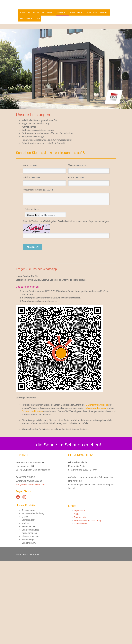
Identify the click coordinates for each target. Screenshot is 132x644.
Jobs (37, 26)
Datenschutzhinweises (97, 488)
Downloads (91, 20)
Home (22, 20)
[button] (10, 76)
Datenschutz (80, 600)
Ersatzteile (26, 26)
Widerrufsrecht (81, 607)
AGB (76, 597)
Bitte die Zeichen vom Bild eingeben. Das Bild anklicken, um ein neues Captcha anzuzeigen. (66, 229)
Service (62, 20)
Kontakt (104, 20)
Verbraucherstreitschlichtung (88, 604)
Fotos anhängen (32, 217)
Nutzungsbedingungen (96, 491)
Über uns (75, 20)
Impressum (79, 594)
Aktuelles (34, 20)
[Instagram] (24, 580)
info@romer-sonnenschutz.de (30, 568)
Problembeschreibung (38, 197)
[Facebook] (18, 580)
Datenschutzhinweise (32, 494)
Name (30, 173)
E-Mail (76, 185)
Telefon (31, 185)
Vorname (77, 173)
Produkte (47, 20)
